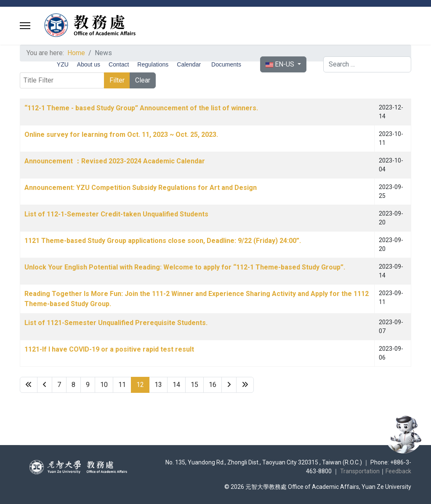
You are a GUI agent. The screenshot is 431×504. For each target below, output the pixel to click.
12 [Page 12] (140, 385)
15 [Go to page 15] (194, 385)
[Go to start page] (29, 385)
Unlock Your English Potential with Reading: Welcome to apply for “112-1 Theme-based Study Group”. (185, 267)
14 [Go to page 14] (176, 385)
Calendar (189, 64)
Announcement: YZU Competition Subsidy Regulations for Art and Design (141, 188)
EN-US (281, 64)
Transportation (360, 471)
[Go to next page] (229, 385)
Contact (119, 64)
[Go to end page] (245, 385)
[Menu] (25, 26)
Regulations (153, 64)
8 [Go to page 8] (73, 385)
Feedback (398, 471)
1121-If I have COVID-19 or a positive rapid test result (109, 349)
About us (89, 64)
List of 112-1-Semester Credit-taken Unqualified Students (116, 214)
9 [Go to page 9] (88, 385)
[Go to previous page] (45, 385)
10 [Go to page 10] (104, 385)
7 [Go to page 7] (59, 385)
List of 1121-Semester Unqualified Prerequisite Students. (116, 323)
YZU (63, 64)
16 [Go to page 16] (213, 385)
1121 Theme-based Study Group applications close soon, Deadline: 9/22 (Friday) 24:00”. (163, 241)
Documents (226, 64)
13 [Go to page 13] (158, 385)
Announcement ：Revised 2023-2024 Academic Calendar (115, 161)
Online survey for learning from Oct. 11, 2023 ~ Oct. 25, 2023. (121, 135)
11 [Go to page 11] (122, 385)
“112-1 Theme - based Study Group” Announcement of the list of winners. (141, 108)
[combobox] (367, 64)
